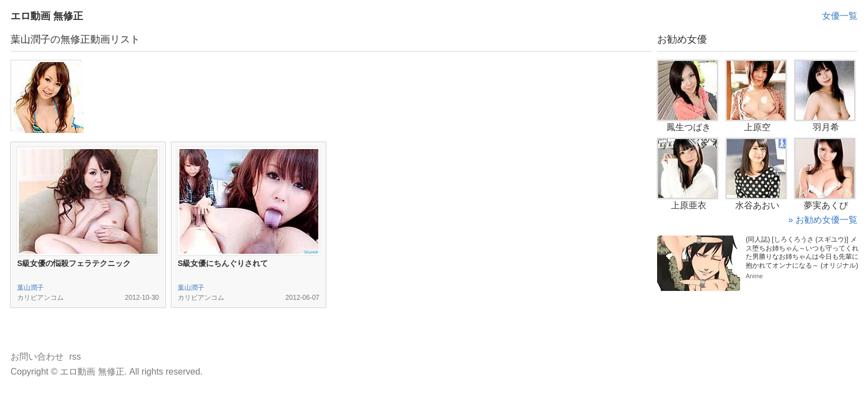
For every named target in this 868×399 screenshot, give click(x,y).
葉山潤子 (30, 288)
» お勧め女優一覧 (823, 220)
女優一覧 (840, 16)
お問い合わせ (37, 357)
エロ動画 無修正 (47, 16)
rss (75, 357)
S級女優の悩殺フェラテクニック (74, 263)
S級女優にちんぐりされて (223, 263)
